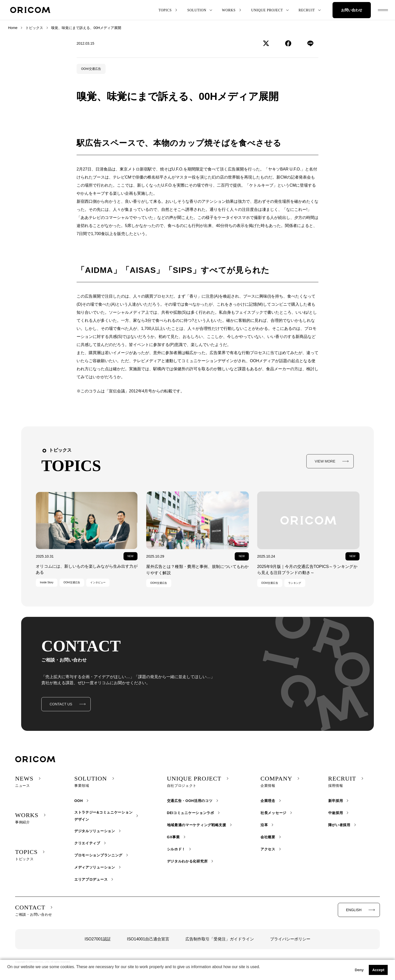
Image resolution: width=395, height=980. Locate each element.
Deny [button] (359, 970)
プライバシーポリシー (290, 939)
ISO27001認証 (98, 939)
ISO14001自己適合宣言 (148, 939)
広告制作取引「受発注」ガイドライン (220, 939)
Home (13, 28)
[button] (8, 973)
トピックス (34, 28)
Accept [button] (378, 970)
